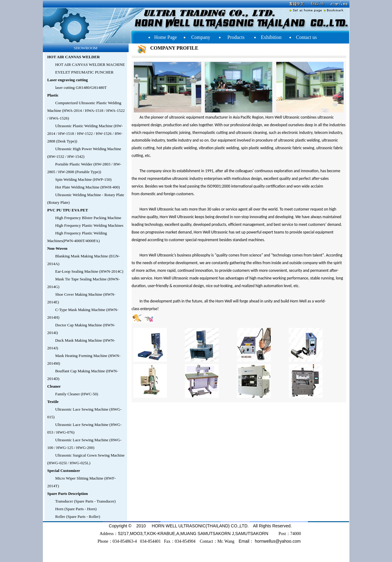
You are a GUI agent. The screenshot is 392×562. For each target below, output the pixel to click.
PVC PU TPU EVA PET (68, 210)
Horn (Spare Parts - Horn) (76, 509)
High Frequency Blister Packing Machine (88, 218)
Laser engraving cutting (68, 80)
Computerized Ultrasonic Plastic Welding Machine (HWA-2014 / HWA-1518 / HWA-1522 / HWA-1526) (86, 110)
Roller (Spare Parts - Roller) (78, 516)
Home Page (165, 37)
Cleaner (54, 386)
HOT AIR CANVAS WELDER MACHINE (90, 65)
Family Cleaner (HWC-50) (77, 394)
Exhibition (271, 37)
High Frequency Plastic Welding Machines (89, 225)
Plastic (53, 95)
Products (236, 37)
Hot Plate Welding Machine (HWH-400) (87, 187)
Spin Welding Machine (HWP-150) (83, 179)
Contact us (307, 37)
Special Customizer (64, 471)
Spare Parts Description (68, 494)
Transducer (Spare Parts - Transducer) (85, 501)
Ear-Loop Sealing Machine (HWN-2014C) (89, 271)
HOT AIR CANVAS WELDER (73, 57)
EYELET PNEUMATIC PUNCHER (84, 72)
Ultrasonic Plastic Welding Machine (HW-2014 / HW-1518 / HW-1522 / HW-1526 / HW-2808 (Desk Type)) (85, 133)
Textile (53, 402)
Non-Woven (57, 248)
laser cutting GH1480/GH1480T (81, 87)
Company (201, 37)
